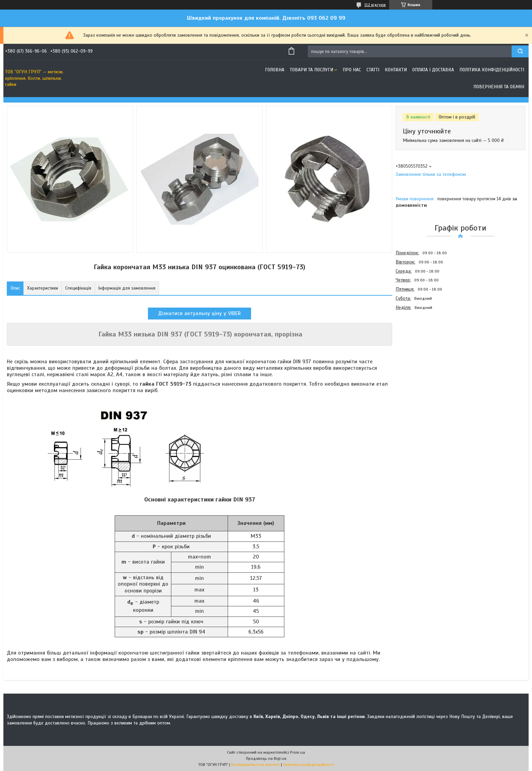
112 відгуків (375, 5)
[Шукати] (520, 51)
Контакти (396, 70)
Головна (275, 70)
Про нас (352, 70)
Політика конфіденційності (492, 70)
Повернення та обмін (499, 87)
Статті (373, 70)
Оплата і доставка (433, 70)
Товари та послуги (311, 70)
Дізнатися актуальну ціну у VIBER (199, 313)
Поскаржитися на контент (255, 765)
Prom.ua (298, 752)
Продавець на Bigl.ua (266, 758)
